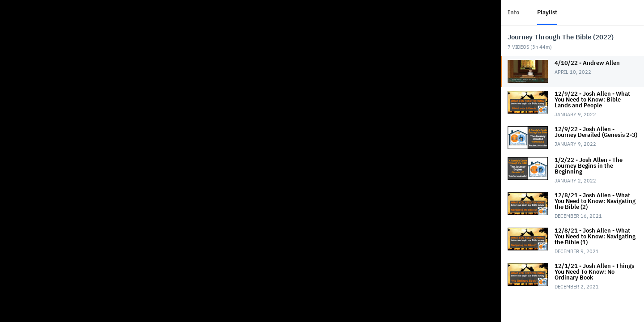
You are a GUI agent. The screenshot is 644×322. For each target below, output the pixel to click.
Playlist (547, 12)
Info (513, 12)
